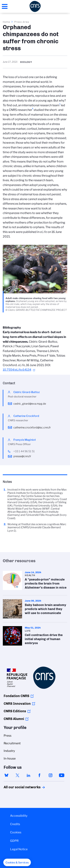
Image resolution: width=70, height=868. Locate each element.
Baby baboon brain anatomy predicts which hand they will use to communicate (35, 609)
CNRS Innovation (17, 704)
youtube (62, 775)
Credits (15, 824)
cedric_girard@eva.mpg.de (30, 404)
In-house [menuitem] (10, 759)
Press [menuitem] (8, 736)
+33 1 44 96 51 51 (24, 451)
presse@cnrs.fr (22, 456)
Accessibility (19, 816)
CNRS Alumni (14, 719)
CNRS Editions (15, 711)
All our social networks (18, 787)
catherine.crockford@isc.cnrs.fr (32, 427)
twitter (17, 775)
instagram (51, 775)
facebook (40, 775)
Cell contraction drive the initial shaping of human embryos (35, 636)
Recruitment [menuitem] (12, 743)
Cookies (16, 832)
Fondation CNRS (16, 696)
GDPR (14, 841)
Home (6, 22)
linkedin (28, 775)
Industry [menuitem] (9, 751)
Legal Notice (19, 849)
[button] (17, 863)
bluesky (6, 775)
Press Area (22, 22)
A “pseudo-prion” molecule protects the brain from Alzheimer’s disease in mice (35, 581)
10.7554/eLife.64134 (17, 370)
